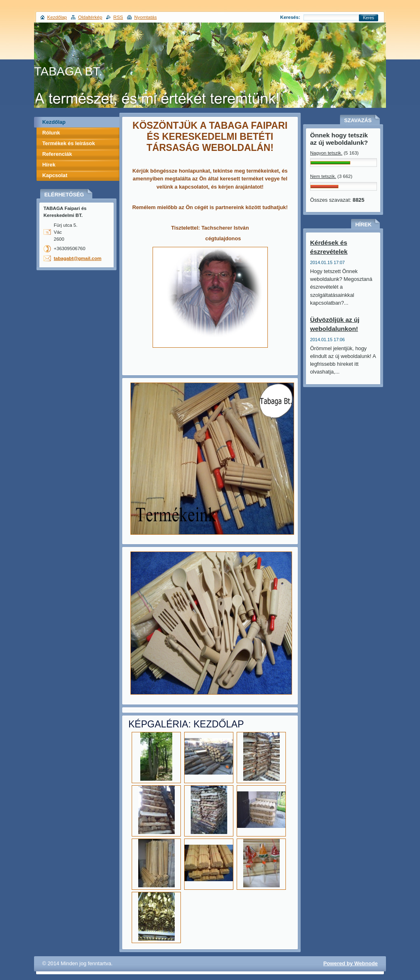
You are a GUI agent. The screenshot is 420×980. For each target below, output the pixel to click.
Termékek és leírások (69, 143)
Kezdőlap (54, 122)
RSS (118, 17)
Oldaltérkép (90, 17)
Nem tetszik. (323, 176)
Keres (369, 18)
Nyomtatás (145, 17)
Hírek (49, 165)
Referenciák (57, 154)
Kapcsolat (55, 175)
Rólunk (51, 133)
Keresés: (290, 17)
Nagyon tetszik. (326, 153)
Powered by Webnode (350, 963)
